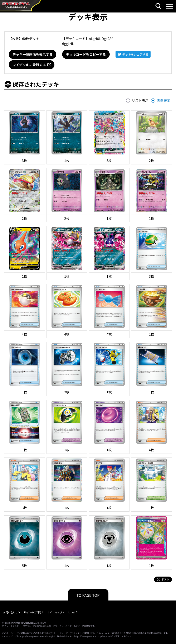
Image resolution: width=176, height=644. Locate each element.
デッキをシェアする (135, 54)
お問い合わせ (10, 612)
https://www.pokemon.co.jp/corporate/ (94, 636)
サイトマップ (55, 612)
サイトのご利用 (33, 612)
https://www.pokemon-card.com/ (36, 636)
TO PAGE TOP (88, 595)
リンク (72, 612)
